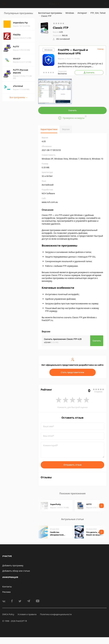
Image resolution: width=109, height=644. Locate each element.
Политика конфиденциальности (56, 614)
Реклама (6, 592)
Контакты (7, 587)
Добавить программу (13, 565)
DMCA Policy (8, 614)
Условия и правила (27, 614)
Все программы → (19, 97)
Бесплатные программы (50, 13)
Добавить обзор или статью (16, 571)
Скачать (73, 110)
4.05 (58, 32)
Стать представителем (72, 372)
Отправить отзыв (73, 465)
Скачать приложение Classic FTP (63, 339)
